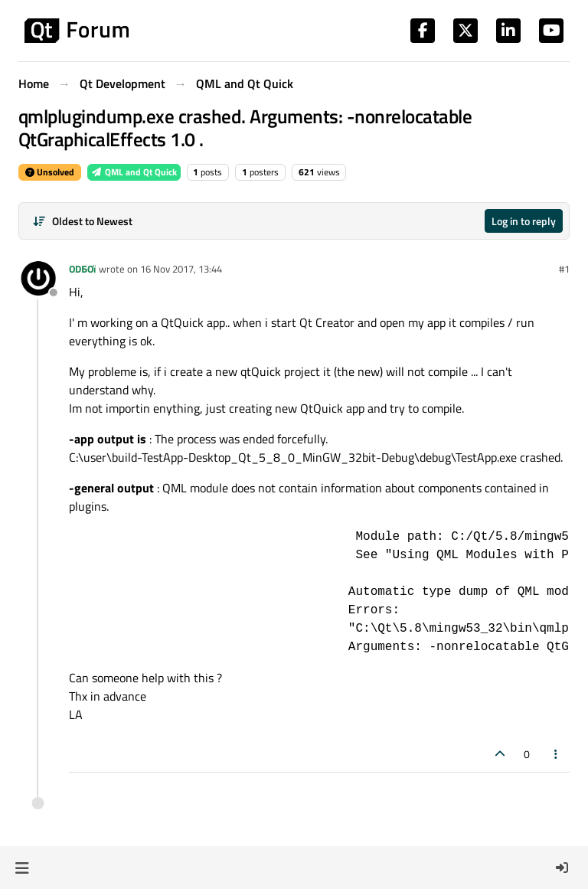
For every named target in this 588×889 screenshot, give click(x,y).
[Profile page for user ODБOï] (38, 279)
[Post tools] (557, 754)
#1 (564, 269)
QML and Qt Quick (134, 172)
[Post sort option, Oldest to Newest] (82, 221)
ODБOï (82, 269)
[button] (22, 868)
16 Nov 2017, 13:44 (181, 269)
